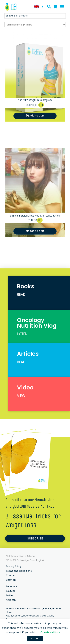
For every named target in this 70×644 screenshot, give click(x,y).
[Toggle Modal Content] (49, 7)
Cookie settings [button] (50, 632)
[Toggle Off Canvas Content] (61, 7)
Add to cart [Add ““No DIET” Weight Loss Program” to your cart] (37, 116)
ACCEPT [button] (35, 638)
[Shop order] (35, 24)
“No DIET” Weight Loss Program (35, 100)
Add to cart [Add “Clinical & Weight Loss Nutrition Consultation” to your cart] (37, 231)
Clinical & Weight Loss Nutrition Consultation (35, 216)
